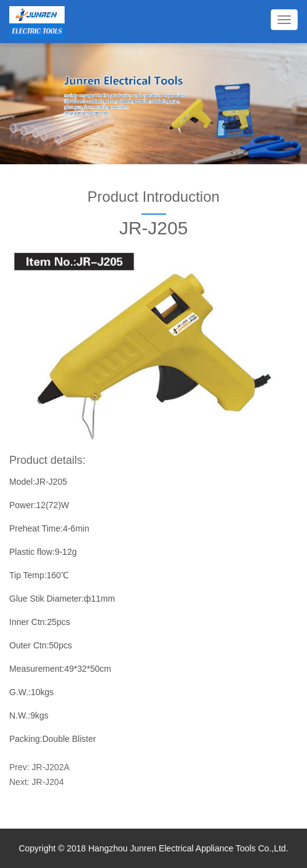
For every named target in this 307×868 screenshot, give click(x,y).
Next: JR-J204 (37, 782)
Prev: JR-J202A (39, 767)
